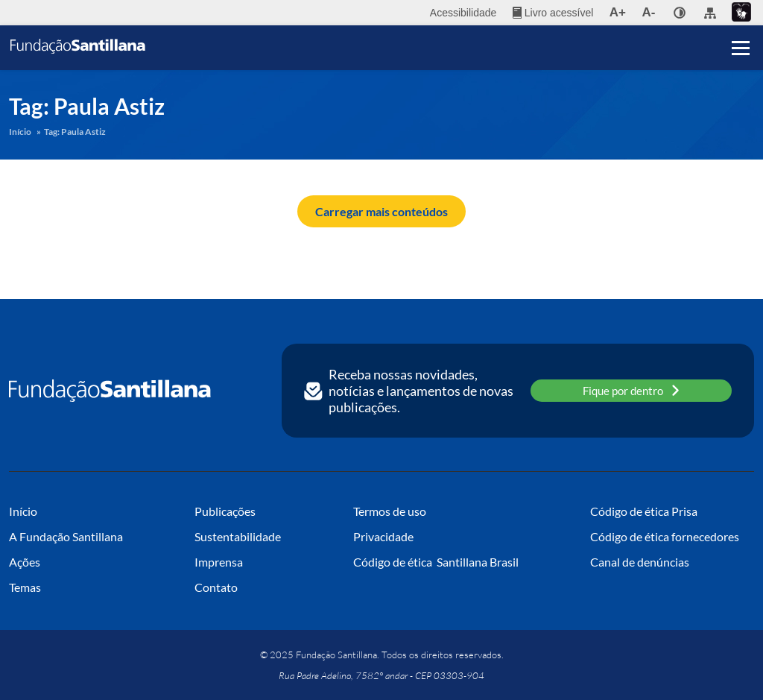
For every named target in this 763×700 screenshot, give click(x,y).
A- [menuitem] (649, 12)
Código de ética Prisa (644, 511)
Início (20, 132)
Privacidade (383, 536)
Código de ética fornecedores (665, 536)
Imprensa (219, 562)
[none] (680, 13)
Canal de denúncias (640, 562)
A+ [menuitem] (618, 12)
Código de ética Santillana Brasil (436, 562)
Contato (216, 587)
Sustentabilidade (238, 536)
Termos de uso (390, 511)
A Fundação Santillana (66, 536)
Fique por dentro (631, 390)
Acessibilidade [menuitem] (463, 13)
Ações (25, 562)
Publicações (225, 511)
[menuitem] (553, 13)
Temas (25, 587)
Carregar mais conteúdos (381, 211)
